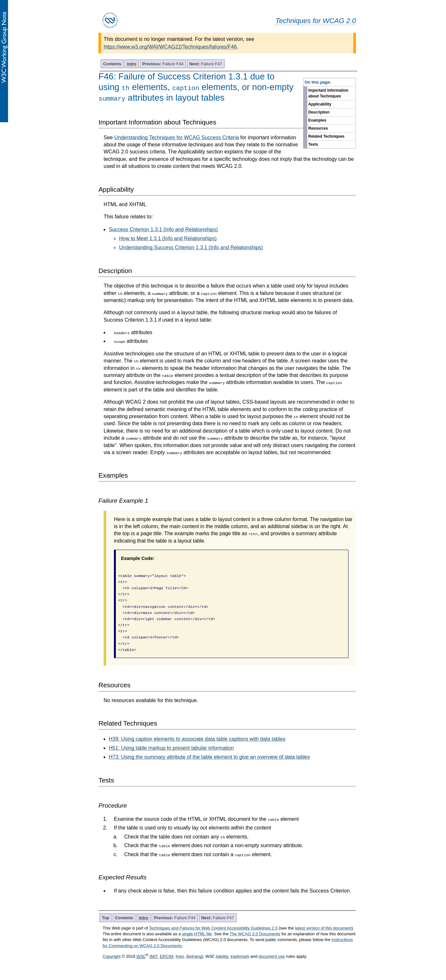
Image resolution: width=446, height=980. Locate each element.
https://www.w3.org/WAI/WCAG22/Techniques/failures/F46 (170, 47)
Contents (112, 64)
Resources (318, 128)
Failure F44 (163, 64)
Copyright (112, 956)
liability (222, 956)
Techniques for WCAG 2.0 (316, 21)
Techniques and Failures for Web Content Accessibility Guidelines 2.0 (213, 928)
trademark (240, 956)
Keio (180, 956)
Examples (317, 120)
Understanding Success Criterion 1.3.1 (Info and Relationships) (191, 247)
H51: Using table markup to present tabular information (171, 748)
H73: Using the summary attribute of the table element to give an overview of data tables (209, 757)
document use (272, 956)
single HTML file (197, 934)
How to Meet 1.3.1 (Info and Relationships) (168, 238)
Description (319, 112)
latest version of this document (323, 928)
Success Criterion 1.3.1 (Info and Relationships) (163, 229)
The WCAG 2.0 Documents (255, 934)
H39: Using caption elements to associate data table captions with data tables (197, 739)
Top (106, 918)
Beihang (194, 956)
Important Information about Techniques (328, 93)
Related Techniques (326, 136)
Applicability (320, 104)
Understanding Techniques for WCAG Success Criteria (177, 137)
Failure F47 (206, 64)
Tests (313, 144)
